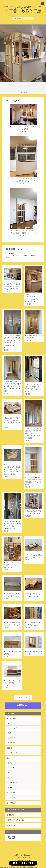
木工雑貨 (10, 748)
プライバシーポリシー (23, 858)
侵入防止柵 (12, 738)
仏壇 (10, 733)
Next (44, 57)
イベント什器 (13, 753)
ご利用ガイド (11, 815)
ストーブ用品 (13, 782)
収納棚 (10, 763)
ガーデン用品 (11, 793)
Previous (2, 57)
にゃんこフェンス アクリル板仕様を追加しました (22, 256)
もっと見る (23, 697)
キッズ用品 (10, 803)
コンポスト (12, 797)
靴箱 (10, 773)
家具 (8, 758)
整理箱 (10, 787)
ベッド (10, 778)
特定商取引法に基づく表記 (16, 820)
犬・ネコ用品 (11, 718)
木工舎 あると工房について (23, 855)
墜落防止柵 (12, 743)
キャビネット (13, 768)
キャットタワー (13, 728)
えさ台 (10, 723)
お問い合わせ (11, 825)
